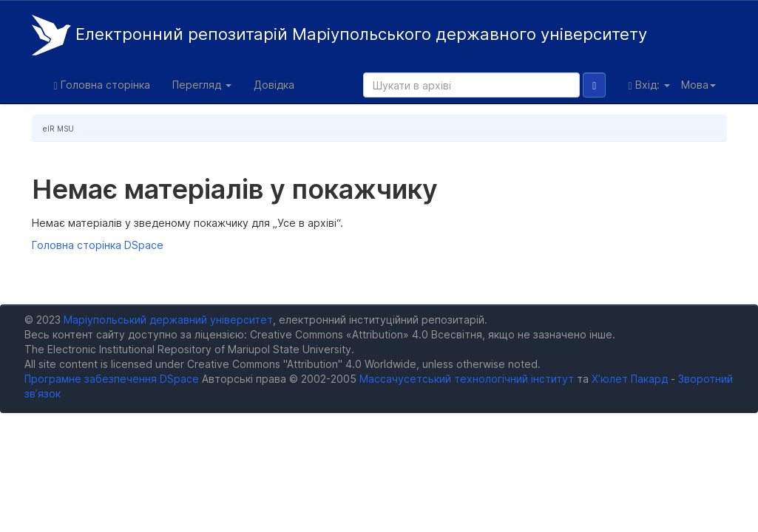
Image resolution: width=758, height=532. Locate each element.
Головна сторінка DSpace (98, 245)
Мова (698, 85)
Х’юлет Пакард (630, 379)
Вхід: (649, 85)
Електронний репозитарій (339, 35)
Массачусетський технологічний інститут (467, 379)
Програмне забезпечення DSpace (112, 379)
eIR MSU (58, 129)
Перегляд (202, 85)
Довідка (274, 85)
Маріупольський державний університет (168, 320)
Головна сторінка (102, 85)
